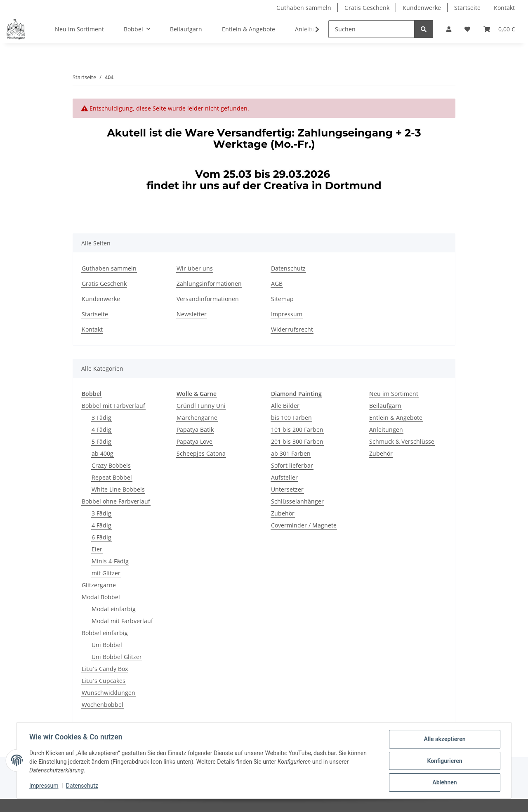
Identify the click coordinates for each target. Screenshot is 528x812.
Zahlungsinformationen (209, 284)
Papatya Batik (195, 430)
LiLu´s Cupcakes (104, 681)
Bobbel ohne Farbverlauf (116, 501)
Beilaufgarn (385, 406)
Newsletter (192, 314)
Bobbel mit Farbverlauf (113, 406)
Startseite (467, 8)
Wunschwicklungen (108, 693)
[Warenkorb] (499, 29)
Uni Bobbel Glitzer (117, 657)
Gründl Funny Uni (201, 406)
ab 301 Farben (291, 453)
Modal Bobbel (101, 597)
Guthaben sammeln (304, 8)
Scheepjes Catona (201, 453)
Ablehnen (444, 783)
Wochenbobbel (103, 705)
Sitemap (282, 299)
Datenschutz (288, 268)
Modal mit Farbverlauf (122, 621)
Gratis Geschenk (367, 8)
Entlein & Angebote (396, 418)
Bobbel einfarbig (105, 633)
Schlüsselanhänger (297, 501)
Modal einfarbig (114, 609)
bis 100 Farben (291, 418)
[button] (449, 29)
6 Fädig (101, 537)
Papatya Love (194, 441)
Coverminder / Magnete (304, 525)
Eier (97, 549)
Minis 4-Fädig (110, 561)
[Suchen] (371, 29)
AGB (277, 284)
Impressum (287, 314)
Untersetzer (287, 489)
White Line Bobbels (118, 489)
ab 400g (103, 453)
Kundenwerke (422, 8)
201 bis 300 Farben (297, 441)
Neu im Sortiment (394, 394)
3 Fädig (101, 418)
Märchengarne (197, 418)
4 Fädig (101, 430)
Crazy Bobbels (111, 465)
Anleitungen (386, 430)
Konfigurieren (444, 761)
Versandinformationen (208, 299)
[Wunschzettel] (467, 29)
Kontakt (504, 8)
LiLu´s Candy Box (105, 669)
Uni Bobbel (107, 645)
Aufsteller (284, 477)
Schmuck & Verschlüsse (402, 441)
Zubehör (283, 513)
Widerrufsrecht (292, 329)
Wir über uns (195, 268)
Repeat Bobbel (112, 477)
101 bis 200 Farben (297, 430)
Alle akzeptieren (444, 740)
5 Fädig (101, 441)
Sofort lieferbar (292, 465)
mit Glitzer (106, 573)
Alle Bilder (285, 406)
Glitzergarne (99, 585)
